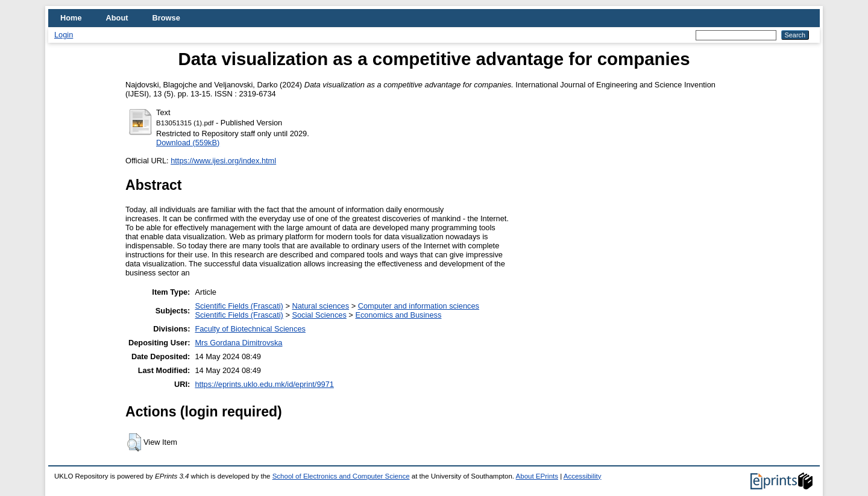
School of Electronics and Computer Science (341, 476)
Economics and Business (398, 315)
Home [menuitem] (71, 18)
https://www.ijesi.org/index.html (223, 161)
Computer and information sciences (419, 306)
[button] (134, 442)
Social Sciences (319, 315)
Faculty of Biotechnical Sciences (250, 329)
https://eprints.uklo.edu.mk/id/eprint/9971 (264, 384)
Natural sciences (320, 306)
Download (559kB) (188, 143)
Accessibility (583, 476)
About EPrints (537, 476)
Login (64, 35)
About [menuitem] (117, 18)
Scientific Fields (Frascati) (239, 306)
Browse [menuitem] (166, 18)
